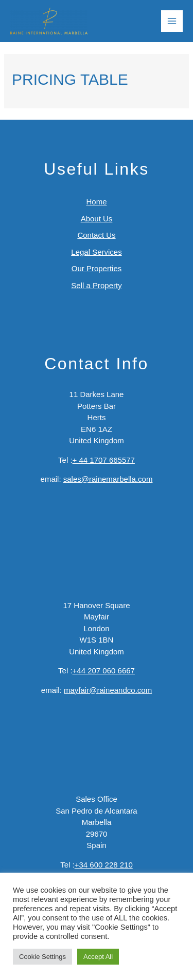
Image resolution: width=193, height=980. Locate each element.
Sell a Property (96, 285)
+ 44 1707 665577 (104, 460)
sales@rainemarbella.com (108, 479)
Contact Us (96, 235)
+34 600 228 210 (104, 865)
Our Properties (97, 268)
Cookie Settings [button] (42, 957)
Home (96, 202)
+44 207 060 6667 (104, 671)
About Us (97, 219)
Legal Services (96, 252)
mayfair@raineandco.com (108, 690)
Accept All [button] (98, 957)
